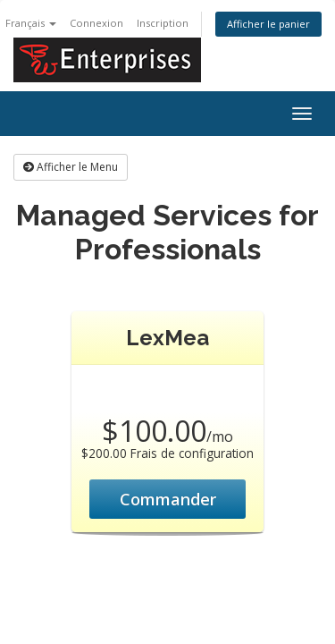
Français (31, 23)
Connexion (96, 23)
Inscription (163, 23)
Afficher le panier (268, 24)
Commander (168, 499)
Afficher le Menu (71, 167)
